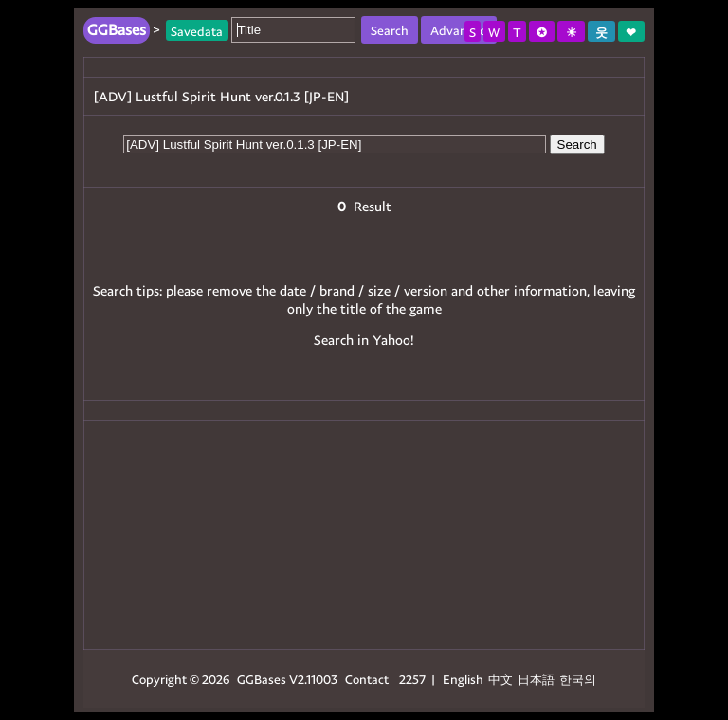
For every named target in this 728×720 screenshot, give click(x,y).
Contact (367, 679)
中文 (500, 679)
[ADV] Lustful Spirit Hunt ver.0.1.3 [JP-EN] (221, 96)
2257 (412, 679)
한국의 (578, 679)
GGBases (262, 679)
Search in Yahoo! (364, 340)
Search (577, 144)
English (463, 679)
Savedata (197, 30)
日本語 (536, 679)
